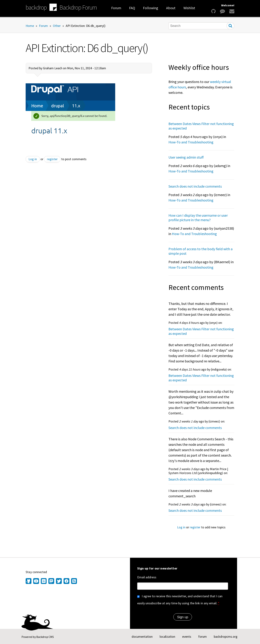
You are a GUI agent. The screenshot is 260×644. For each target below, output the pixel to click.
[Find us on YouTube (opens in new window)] (36, 581)
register (52, 159)
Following (151, 8)
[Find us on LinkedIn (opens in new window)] (44, 581)
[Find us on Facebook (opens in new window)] (66, 581)
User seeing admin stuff (186, 157)
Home (30, 26)
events (187, 637)
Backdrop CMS (45, 637)
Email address (147, 577)
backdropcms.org (226, 637)
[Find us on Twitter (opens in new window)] (59, 581)
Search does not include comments (195, 186)
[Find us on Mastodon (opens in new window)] (51, 581)
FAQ (132, 8)
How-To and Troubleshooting (191, 142)
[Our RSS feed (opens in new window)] (74, 581)
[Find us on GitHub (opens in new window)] (29, 581)
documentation (142, 637)
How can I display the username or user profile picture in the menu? (198, 218)
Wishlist (189, 8)
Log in (33, 159)
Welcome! (228, 5)
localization (167, 637)
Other (57, 26)
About (171, 8)
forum (202, 637)
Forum (116, 8)
